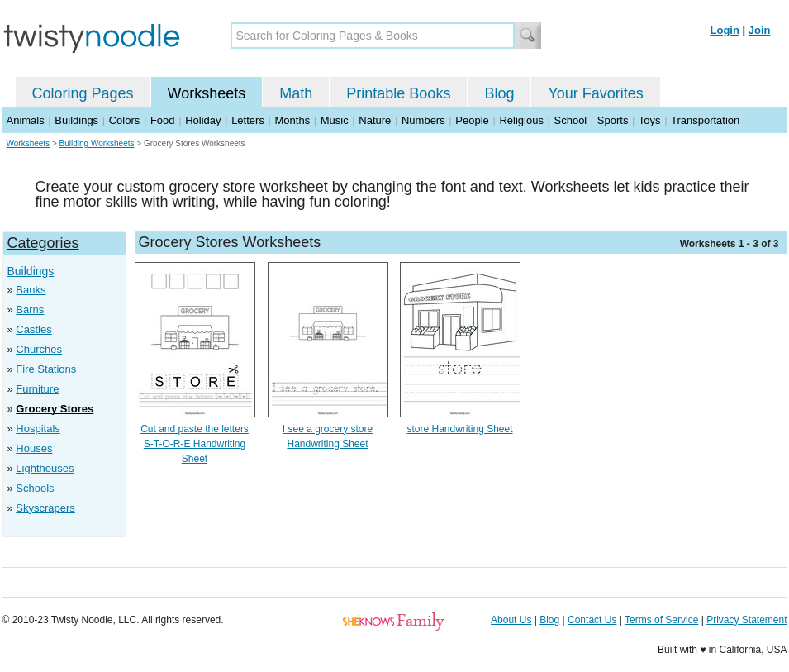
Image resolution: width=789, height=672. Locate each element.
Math (296, 93)
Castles (33, 329)
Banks (31, 290)
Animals (26, 120)
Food (163, 120)
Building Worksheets (97, 143)
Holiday (203, 120)
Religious (521, 120)
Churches (39, 349)
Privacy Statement (746, 620)
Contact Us (592, 620)
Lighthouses (45, 468)
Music (335, 120)
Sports (613, 120)
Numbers (423, 120)
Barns (30, 310)
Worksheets (207, 93)
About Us (511, 620)
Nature (375, 120)
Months (293, 120)
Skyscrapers (45, 508)
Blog (499, 93)
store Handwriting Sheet (459, 429)
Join (760, 30)
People (472, 120)
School (571, 120)
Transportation (705, 120)
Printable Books (398, 93)
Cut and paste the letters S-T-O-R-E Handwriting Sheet (195, 444)
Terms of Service (661, 620)
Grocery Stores (55, 409)
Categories (43, 243)
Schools (35, 488)
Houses (34, 448)
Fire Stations (46, 369)
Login (725, 30)
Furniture (37, 389)
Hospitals (38, 429)
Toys (650, 120)
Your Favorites (595, 93)
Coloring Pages (83, 93)
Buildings (76, 120)
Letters (248, 120)
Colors (125, 120)
